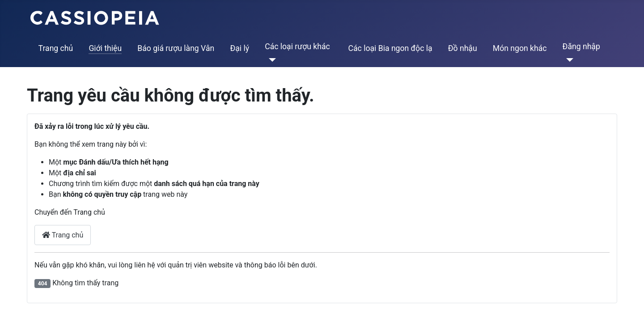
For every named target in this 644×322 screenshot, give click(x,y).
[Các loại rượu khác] (270, 60)
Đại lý (239, 48)
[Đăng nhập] (568, 60)
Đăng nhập (581, 47)
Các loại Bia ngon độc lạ (390, 48)
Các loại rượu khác (297, 47)
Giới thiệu (105, 48)
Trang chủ (56, 48)
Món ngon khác (520, 48)
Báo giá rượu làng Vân (176, 48)
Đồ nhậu (463, 48)
